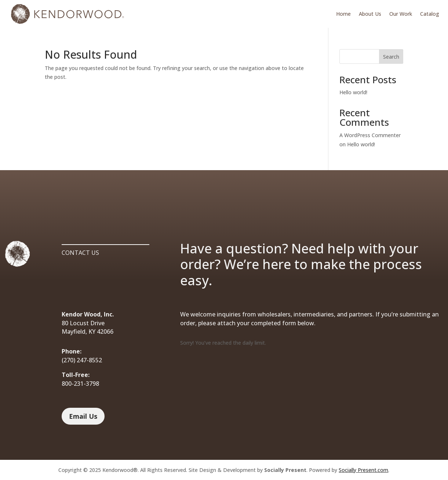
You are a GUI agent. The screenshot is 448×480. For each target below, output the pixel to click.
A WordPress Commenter (370, 135)
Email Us (83, 416)
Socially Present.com (363, 470)
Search (391, 57)
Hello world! (353, 92)
